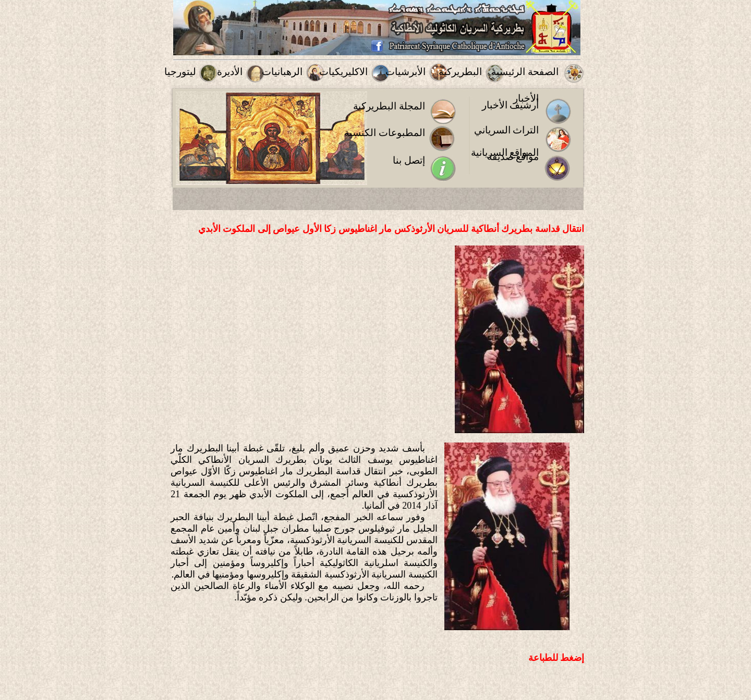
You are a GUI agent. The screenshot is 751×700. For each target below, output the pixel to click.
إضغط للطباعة (556, 658)
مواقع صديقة (513, 157)
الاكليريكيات (343, 72)
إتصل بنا (409, 160)
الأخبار (526, 98)
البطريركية (460, 72)
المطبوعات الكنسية (385, 133)
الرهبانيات (282, 72)
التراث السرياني (507, 130)
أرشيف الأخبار (511, 105)
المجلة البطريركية (389, 106)
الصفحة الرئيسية (525, 72)
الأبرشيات (405, 72)
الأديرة (230, 72)
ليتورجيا (180, 72)
